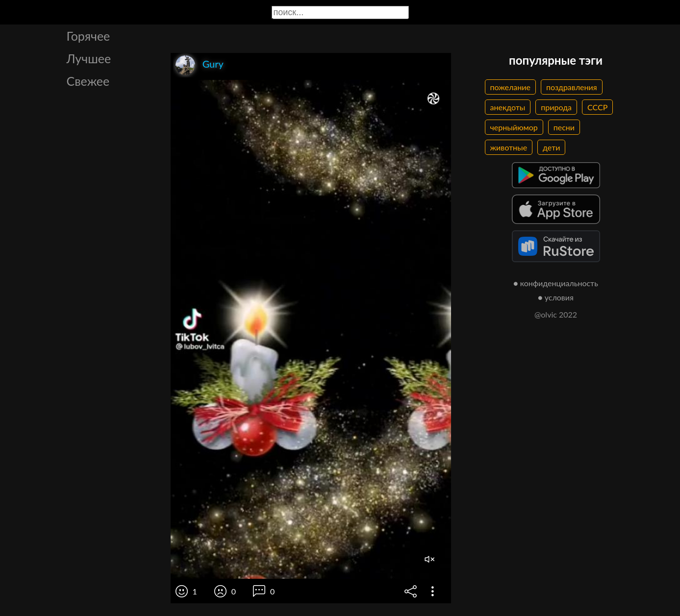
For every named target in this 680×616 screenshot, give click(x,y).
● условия (556, 297)
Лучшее (89, 58)
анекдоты (508, 107)
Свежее (88, 81)
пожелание (510, 87)
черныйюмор (514, 127)
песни (564, 127)
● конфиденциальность (556, 283)
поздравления (572, 87)
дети (551, 147)
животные (509, 147)
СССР (597, 107)
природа (556, 107)
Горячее (88, 36)
